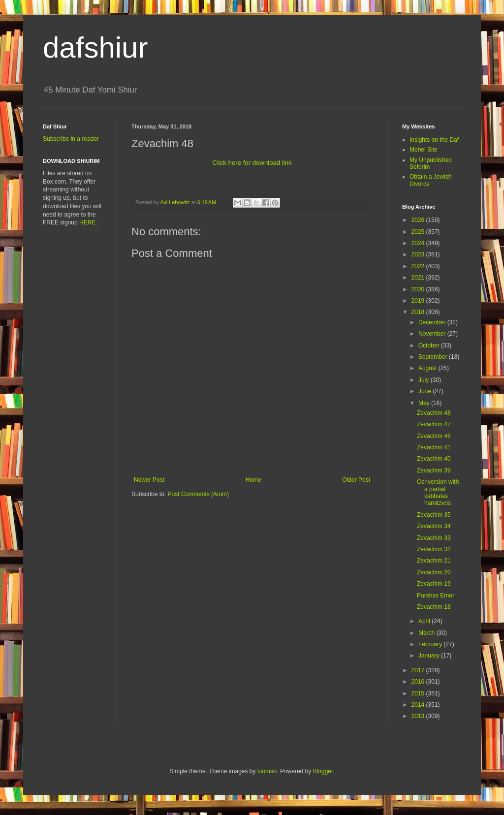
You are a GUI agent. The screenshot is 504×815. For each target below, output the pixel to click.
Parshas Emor (436, 596)
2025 (419, 232)
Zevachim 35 (434, 515)
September (434, 357)
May (425, 403)
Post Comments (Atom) (198, 494)
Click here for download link (252, 163)
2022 (419, 266)
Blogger (323, 771)
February (431, 644)
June (425, 391)
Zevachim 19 (434, 584)
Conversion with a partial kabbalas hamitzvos (438, 492)
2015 (419, 693)
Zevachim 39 (434, 470)
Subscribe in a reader (71, 139)
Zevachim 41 (434, 447)
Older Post (356, 480)
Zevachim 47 (434, 424)
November (433, 334)
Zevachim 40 (434, 459)
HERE (87, 222)
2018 (419, 312)
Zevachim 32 (434, 549)
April (425, 621)
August (428, 368)
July (425, 380)
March (427, 633)
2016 (419, 682)
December (433, 322)
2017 (419, 670)
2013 (419, 716)
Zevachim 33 (434, 538)
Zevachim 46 (434, 436)
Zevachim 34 (434, 526)
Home (253, 480)
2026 (419, 220)
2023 (419, 254)
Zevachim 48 (434, 413)
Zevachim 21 (434, 561)
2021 (419, 278)
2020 (419, 289)
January (430, 656)
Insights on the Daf (434, 140)
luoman (267, 771)
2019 (419, 301)
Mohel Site (424, 150)
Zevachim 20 (434, 572)
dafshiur (95, 47)
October (430, 345)
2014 (419, 705)
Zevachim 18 (434, 607)
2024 (419, 243)
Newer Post (149, 480)
